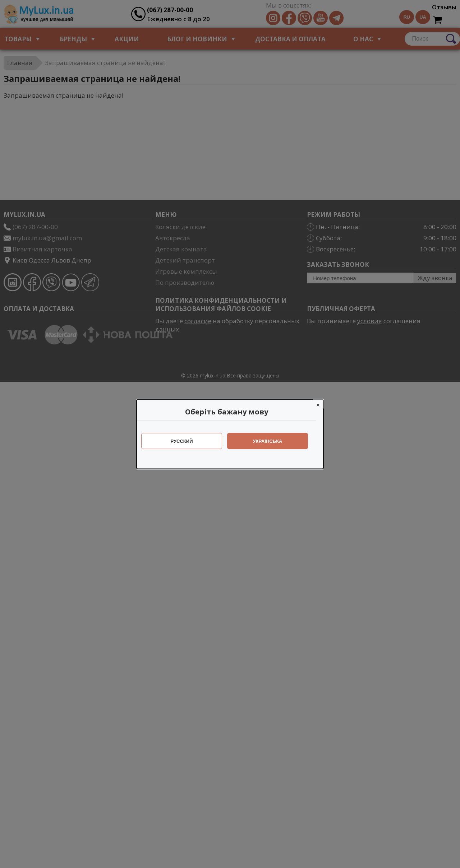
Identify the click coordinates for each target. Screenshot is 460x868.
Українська (271, 441)
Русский (185, 441)
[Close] (322, 404)
